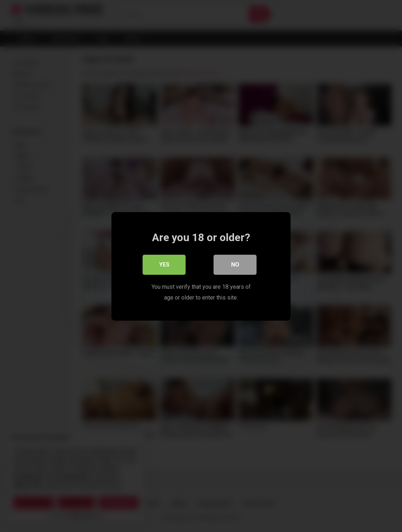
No (235, 264)
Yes (164, 264)
